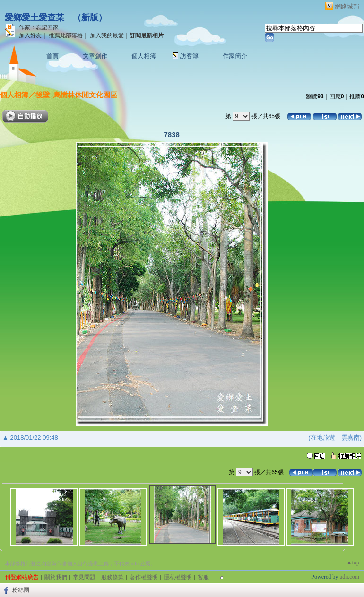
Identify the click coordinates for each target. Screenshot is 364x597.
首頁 (52, 56)
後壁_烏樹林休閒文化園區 (76, 95)
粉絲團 (21, 590)
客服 (203, 577)
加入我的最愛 (107, 35)
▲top (353, 562)
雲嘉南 (351, 437)
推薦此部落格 (66, 35)
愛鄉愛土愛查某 (35, 17)
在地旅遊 (323, 437)
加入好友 (30, 35)
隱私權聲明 (178, 577)
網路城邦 (347, 6)
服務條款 (113, 577)
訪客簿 (189, 56)
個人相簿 (144, 56)
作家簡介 (235, 56)
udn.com (349, 577)
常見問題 (84, 577)
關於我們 (56, 577)
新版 (90, 17)
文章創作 (95, 56)
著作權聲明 (144, 577)
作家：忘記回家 (39, 27)
